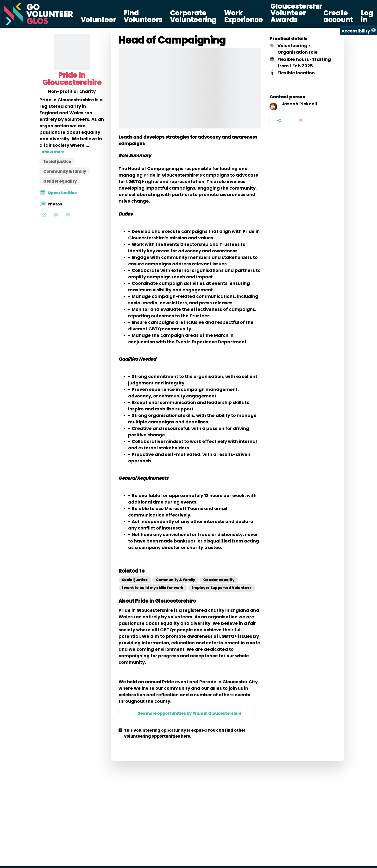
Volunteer (98, 20)
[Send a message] (56, 215)
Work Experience (243, 17)
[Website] (44, 215)
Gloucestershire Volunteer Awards (298, 13)
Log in (367, 17)
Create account (338, 17)
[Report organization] (68, 215)
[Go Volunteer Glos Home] (38, 14)
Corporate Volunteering (193, 17)
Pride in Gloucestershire (72, 79)
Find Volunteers (143, 17)
